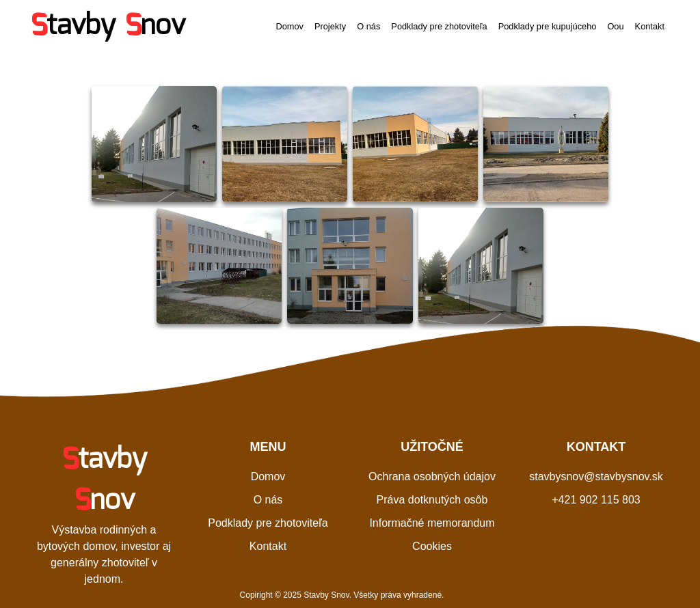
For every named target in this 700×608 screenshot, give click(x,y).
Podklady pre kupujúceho (548, 26)
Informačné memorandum (432, 523)
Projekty (330, 26)
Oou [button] (615, 26)
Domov (290, 26)
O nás (368, 26)
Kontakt (650, 26)
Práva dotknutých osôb (432, 500)
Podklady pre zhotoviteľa (439, 26)
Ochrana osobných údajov (432, 476)
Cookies (432, 546)
